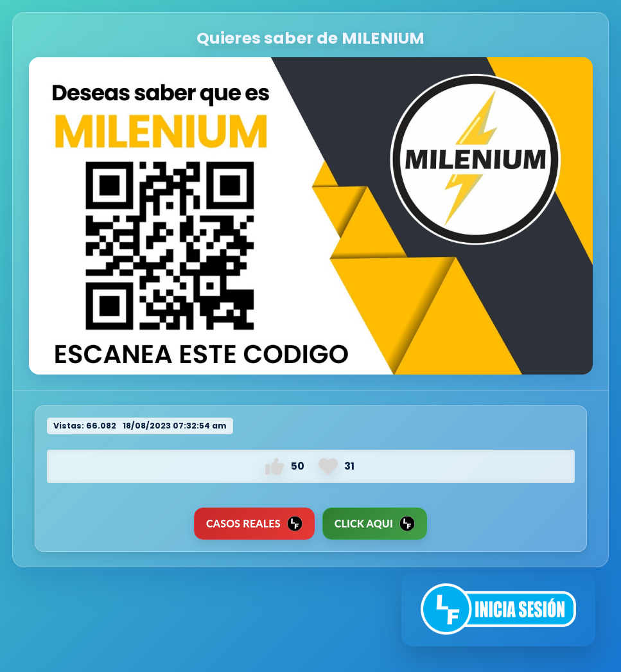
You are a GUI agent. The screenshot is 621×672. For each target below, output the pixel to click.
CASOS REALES (254, 524)
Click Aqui (375, 524)
